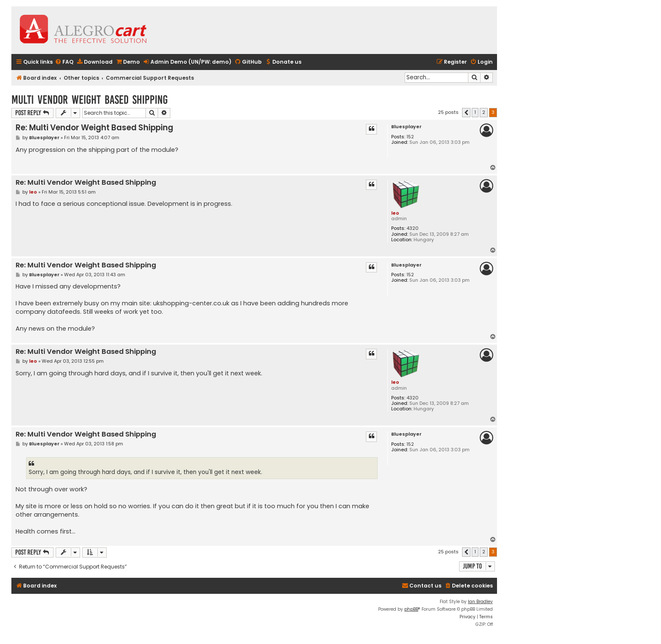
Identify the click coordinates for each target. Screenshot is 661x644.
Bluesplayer (406, 127)
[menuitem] (64, 62)
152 (410, 137)
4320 (412, 228)
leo (395, 213)
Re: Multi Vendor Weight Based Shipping (94, 128)
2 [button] (484, 112)
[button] (466, 113)
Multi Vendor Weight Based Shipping (90, 100)
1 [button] (475, 112)
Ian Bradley (480, 602)
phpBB (411, 609)
